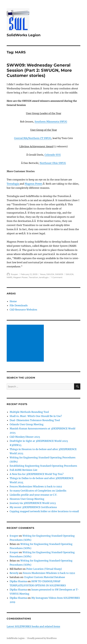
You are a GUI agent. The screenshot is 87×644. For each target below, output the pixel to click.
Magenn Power (33, 184)
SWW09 (59, 274)
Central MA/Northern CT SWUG (33, 138)
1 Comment (57, 277)
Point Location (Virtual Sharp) (44, 569)
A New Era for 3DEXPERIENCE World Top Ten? (37, 474)
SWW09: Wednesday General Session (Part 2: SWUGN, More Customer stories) (39, 70)
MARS (10, 277)
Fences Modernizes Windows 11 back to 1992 (36, 486)
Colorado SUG (53, 155)
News (43, 274)
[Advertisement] (26, 343)
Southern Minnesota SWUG (51, 122)
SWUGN (50, 274)
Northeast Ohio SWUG (53, 163)
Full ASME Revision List (24, 470)
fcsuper (14, 274)
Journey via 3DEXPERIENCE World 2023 (33, 503)
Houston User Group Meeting (27, 499)
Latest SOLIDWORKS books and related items (33, 626)
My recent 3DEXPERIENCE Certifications (33, 507)
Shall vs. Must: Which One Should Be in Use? (36, 416)
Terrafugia (13, 184)
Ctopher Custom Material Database (44, 577)
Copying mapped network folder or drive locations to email (44, 511)
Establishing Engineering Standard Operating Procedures (43, 466)
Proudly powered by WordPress (42, 638)
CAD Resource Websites (23, 310)
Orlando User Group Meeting (27, 424)
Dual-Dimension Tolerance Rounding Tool (35, 420)
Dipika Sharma (18, 581)
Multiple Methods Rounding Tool (29, 412)
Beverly (14, 573)
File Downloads (19, 305)
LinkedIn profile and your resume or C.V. (33, 495)
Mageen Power (20, 277)
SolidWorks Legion (24, 35)
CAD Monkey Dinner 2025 (25, 437)
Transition (33, 277)
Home (13, 301)
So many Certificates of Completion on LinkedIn (38, 491)
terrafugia (44, 277)
